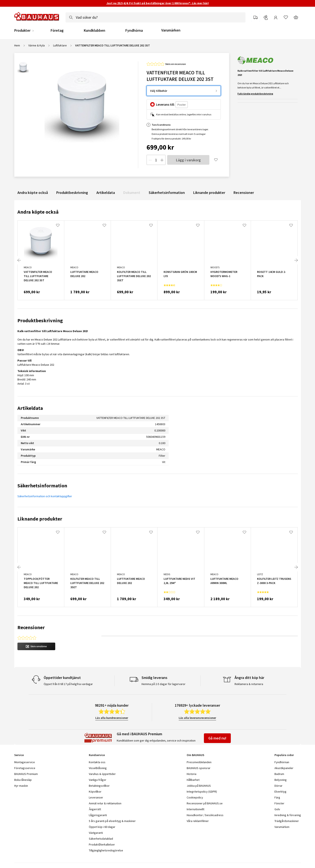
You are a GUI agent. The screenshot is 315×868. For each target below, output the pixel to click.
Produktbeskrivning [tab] (40, 320)
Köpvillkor (95, 792)
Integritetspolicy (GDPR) (202, 792)
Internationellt (196, 809)
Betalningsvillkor (99, 786)
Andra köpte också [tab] (38, 212)
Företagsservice (25, 768)
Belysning (281, 780)
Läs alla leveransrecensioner (197, 718)
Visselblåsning (98, 768)
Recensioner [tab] (31, 627)
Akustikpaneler (284, 768)
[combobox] (156, 17)
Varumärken (171, 30)
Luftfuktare (60, 45)
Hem (17, 45)
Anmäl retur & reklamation (105, 803)
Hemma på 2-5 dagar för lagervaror (163, 684)
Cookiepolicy (195, 797)
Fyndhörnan (282, 762)
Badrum (279, 774)
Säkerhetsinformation (167, 193)
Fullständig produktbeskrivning (255, 94)
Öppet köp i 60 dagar (102, 827)
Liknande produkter (209, 193)
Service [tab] (19, 755)
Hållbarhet (193, 780)
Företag (57, 30)
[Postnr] (182, 105)
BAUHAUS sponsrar (199, 768)
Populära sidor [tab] (284, 755)
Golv (277, 809)
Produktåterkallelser (102, 844)
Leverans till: (165, 104)
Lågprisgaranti (98, 815)
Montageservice (25, 762)
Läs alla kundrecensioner (112, 718)
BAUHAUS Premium (26, 774)
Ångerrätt (95, 809)
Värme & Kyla (37, 45)
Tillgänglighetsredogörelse (106, 850)
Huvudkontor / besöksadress (205, 815)
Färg (277, 797)
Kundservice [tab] (97, 755)
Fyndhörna (134, 30)
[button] (36, 646)
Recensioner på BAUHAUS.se (205, 803)
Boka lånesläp (23, 780)
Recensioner (244, 193)
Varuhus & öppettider (102, 774)
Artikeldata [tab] (30, 408)
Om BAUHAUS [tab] (196, 755)
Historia (192, 774)
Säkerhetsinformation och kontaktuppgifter (45, 496)
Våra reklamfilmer (198, 821)
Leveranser (96, 797)
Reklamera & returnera (249, 684)
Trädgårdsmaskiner (287, 821)
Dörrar (278, 786)
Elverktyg (280, 792)
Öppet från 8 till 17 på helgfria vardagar (68, 684)
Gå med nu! (217, 738)
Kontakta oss (97, 762)
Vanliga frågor (98, 780)
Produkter (22, 30)
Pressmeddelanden (199, 762)
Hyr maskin (21, 786)
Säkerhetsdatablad (101, 839)
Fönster (279, 803)
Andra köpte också (33, 193)
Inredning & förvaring (288, 815)
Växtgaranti (96, 833)
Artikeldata (106, 193)
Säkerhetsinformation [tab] (42, 486)
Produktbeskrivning (72, 193)
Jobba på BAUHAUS (199, 786)
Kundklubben (94, 30)
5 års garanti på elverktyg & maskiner (112, 821)
